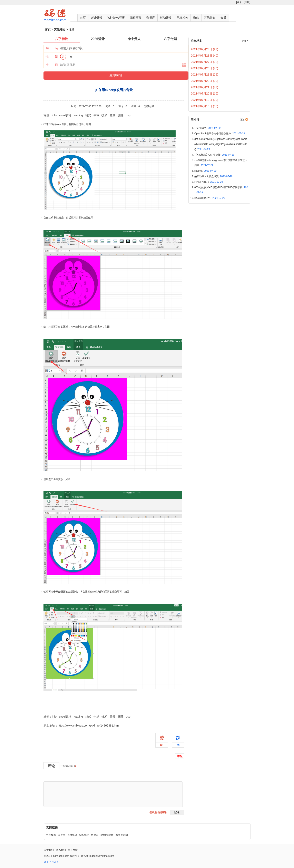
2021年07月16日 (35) (204, 106)
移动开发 (166, 18)
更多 (243, 120)
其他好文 (210, 18)
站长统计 (84, 835)
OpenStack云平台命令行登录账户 (220, 134)
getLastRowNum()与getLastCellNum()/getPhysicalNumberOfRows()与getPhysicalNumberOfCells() (221, 144)
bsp (128, 115)
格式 (88, 115)
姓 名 (52, 48)
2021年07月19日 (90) (204, 100)
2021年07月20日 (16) (204, 93)
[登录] (239, 2)
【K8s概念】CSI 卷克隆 (214, 155)
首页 (83, 18)
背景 (112, 115)
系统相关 (182, 18)
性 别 (52, 56)
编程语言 (136, 18)
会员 (223, 18)
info (54, 115)
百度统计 (72, 835)
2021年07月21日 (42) (204, 87)
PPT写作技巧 (209, 182)
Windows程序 (116, 18)
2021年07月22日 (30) (204, 81)
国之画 (62, 835)
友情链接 (52, 827)
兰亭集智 (51, 835)
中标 (96, 115)
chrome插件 (107, 835)
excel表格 (65, 115)
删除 (121, 115)
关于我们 (49, 850)
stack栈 (205, 171)
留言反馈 (73, 850)
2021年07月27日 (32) (204, 62)
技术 (104, 115)
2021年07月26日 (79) (204, 68)
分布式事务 (207, 128)
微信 (196, 18)
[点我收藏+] (150, 106)
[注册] (247, 2)
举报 (180, 756)
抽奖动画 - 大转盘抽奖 (213, 176)
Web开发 (97, 18)
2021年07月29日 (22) (204, 49)
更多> (245, 41)
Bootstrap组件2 (210, 198)
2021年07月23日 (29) (204, 75)
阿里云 (95, 835)
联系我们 (61, 850)
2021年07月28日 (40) (204, 56)
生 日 (52, 65)
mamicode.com (61, 856)
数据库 (151, 18)
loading (78, 115)
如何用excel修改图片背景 (60, 708)
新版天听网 (122, 835)
